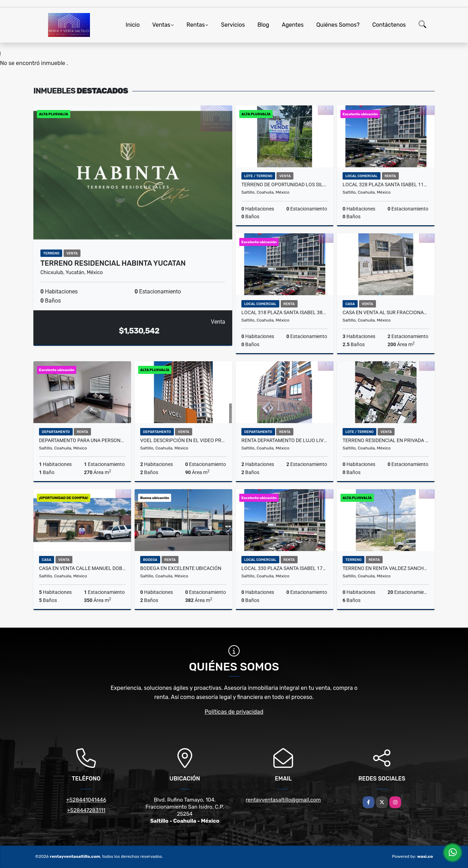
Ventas (161, 25)
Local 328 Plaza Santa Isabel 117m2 (386, 184)
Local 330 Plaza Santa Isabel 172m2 (285, 568)
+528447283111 (86, 810)
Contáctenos (389, 25)
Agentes (293, 25)
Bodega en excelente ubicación (181, 568)
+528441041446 (86, 800)
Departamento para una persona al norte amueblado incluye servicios (82, 440)
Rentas (196, 25)
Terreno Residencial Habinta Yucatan (113, 263)
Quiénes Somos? (338, 25)
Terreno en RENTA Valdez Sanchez (386, 568)
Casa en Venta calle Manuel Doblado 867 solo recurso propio (82, 568)
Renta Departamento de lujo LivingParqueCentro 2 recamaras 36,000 (285, 440)
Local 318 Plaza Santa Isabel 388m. (285, 312)
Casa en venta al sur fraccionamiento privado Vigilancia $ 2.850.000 (386, 312)
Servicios (233, 25)
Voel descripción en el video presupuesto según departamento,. (183, 440)
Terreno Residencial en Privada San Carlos (386, 440)
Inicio (133, 25)
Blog (263, 25)
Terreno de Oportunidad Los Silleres (285, 184)
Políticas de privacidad (234, 712)
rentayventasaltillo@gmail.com (283, 800)
